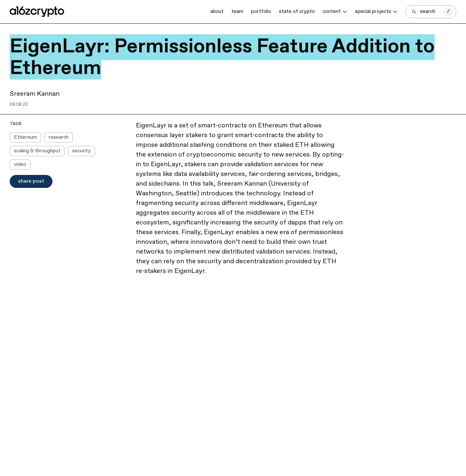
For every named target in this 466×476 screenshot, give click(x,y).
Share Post (31, 181)
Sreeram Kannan (35, 94)
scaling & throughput (37, 151)
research (59, 137)
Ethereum (25, 137)
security (82, 151)
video (20, 164)
